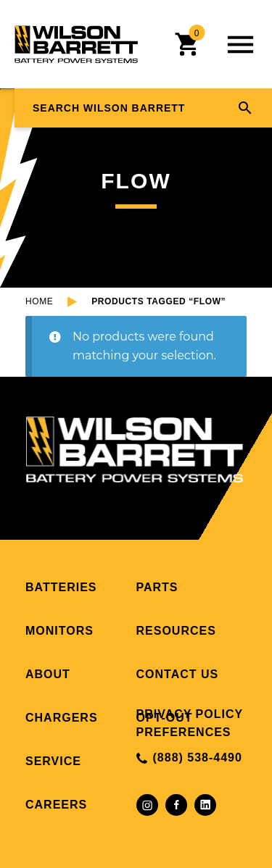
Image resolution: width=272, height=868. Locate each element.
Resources (176, 631)
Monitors (59, 631)
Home (39, 301)
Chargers (62, 718)
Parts (157, 587)
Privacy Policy (190, 714)
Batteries (61, 587)
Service (53, 761)
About (48, 674)
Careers (56, 805)
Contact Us (178, 674)
